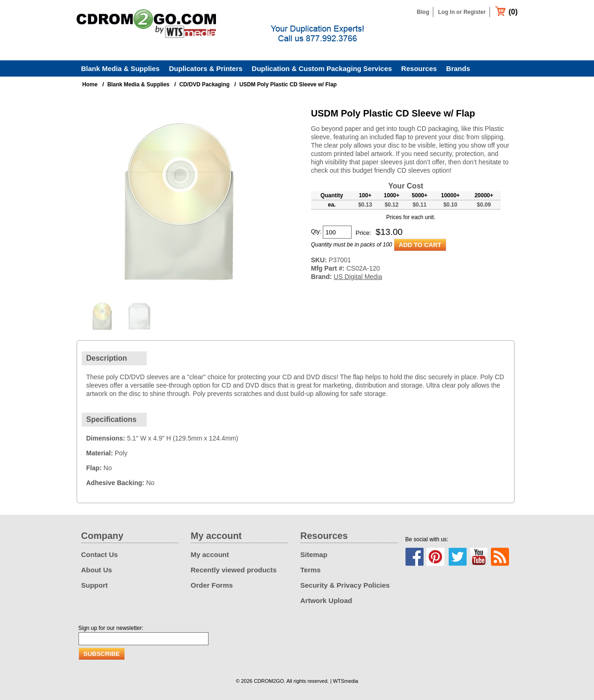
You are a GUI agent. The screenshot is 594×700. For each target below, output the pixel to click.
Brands (458, 68)
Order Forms (212, 585)
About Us (97, 570)
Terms (311, 570)
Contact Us (100, 554)
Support (95, 585)
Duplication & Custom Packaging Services (322, 68)
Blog (423, 12)
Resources (419, 68)
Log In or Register (462, 12)
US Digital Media (358, 277)
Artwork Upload (326, 600)
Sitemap (314, 554)
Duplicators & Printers (206, 68)
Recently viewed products (234, 570)
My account (210, 554)
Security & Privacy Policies (345, 585)
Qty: (316, 232)
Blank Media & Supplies (121, 68)
